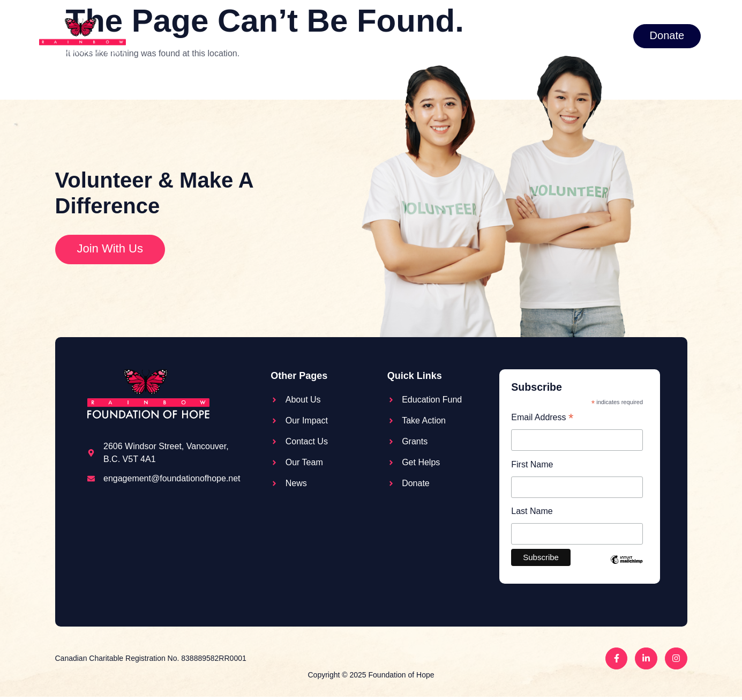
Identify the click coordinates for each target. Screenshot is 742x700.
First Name (532, 466)
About (207, 36)
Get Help (503, 36)
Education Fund (279, 35)
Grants (437, 36)
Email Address (542, 418)
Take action (363, 36)
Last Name (532, 513)
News (558, 35)
